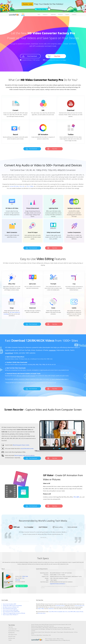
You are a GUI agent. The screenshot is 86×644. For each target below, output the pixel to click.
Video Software (45, 628)
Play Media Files (12, 633)
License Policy (45, 635)
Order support (53, 632)
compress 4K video (80, 612)
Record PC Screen (12, 636)
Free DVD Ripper (42, 629)
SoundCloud (9, 353)
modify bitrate (51, 609)
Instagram (52, 350)
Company (50, 639)
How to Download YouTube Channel (10, 609)
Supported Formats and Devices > (58, 584)
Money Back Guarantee (69, 632)
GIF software (61, 628)
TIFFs (75, 497)
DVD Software (39, 628)
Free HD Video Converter (67, 629)
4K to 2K (22, 186)
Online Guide (46, 626)
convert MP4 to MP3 (72, 612)
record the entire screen (27, 449)
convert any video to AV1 (80, 606)
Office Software (67, 628)
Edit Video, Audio (12, 638)
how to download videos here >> (60, 379)
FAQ (50, 635)
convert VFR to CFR (52, 612)
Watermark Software (53, 628)
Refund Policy (39, 635)
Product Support (60, 632)
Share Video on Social (13, 634)
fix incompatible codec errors (62, 612)
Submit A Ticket (41, 632)
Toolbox (10, 640)
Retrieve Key (47, 632)
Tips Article (52, 626)
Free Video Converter (57, 629)
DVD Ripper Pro (49, 629)
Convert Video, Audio (12, 629)
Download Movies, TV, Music (14, 631)
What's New (25, 576)
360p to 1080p (41, 609)
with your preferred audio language (26, 376)
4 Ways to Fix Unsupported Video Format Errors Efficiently (14, 613)
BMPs (78, 497)
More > (65, 60)
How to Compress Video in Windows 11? (11, 615)
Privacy (62, 639)
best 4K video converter (60, 606)
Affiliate (58, 639)
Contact (54, 639)
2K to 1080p (30, 186)
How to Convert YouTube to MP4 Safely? (11, 610)
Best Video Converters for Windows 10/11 (11, 607)
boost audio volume (42, 613)
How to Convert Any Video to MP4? (10, 604)
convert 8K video (14, 186)
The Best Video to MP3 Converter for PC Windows (12, 606)
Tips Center (11, 627)
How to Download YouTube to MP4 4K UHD (11, 612)
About (46, 639)
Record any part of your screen (21, 445)
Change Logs (40, 626)
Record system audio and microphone (24, 455)
